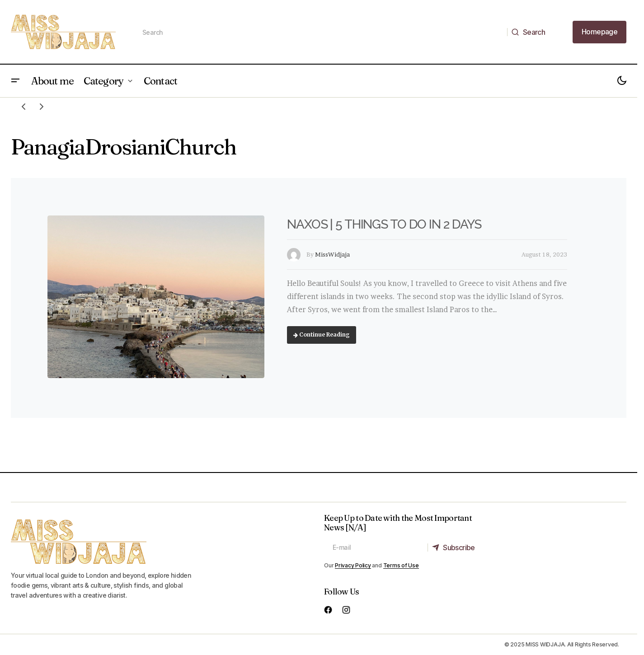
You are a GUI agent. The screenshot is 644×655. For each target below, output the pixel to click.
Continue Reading (322, 335)
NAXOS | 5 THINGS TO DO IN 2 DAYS (384, 224)
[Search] (531, 32)
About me (52, 81)
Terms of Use (401, 565)
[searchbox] (321, 32)
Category (103, 81)
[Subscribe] (456, 547)
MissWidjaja (332, 254)
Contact (160, 81)
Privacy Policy (353, 565)
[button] (15, 81)
